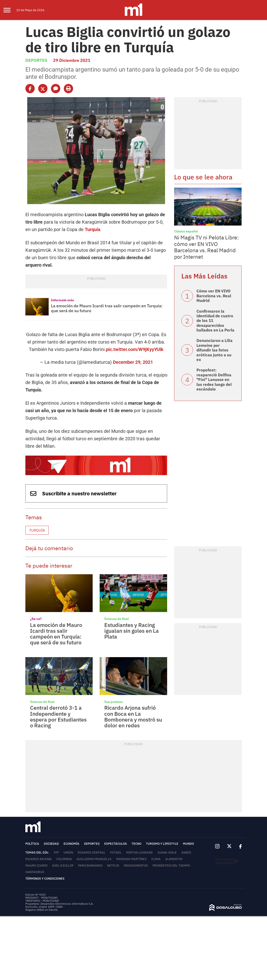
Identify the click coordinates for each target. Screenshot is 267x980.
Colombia (64, 854)
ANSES (186, 848)
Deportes (36, 60)
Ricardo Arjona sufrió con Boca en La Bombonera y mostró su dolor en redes (133, 712)
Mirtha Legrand (139, 848)
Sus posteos (113, 697)
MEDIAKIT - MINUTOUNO (41, 893)
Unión (68, 848)
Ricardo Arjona (39, 854)
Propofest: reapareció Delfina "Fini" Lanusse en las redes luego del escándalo (214, 380)
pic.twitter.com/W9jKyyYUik (135, 345)
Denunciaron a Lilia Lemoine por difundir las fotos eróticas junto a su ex (215, 350)
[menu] (10, 10)
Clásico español (186, 231)
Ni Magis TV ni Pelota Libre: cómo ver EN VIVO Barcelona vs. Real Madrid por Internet (206, 247)
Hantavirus (35, 867)
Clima (156, 854)
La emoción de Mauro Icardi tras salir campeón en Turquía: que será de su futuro (107, 308)
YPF (56, 848)
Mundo (188, 839)
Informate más (62, 300)
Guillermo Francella (94, 854)
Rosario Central (92, 848)
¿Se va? (36, 614)
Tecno (136, 839)
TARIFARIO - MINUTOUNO (42, 896)
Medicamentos (136, 861)
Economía (71, 839)
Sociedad (51, 839)
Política (32, 839)
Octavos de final (117, 614)
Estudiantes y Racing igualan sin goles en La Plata (132, 626)
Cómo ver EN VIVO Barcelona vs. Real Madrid (214, 296)
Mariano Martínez (131, 854)
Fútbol (116, 848)
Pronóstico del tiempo (171, 861)
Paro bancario (90, 861)
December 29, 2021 (133, 358)
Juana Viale (167, 848)
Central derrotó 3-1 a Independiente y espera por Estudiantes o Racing (58, 712)
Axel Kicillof (63, 861)
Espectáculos (116, 839)
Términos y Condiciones (45, 874)
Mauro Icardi (36, 861)
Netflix (113, 861)
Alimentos (174, 854)
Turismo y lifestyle (162, 839)
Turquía (93, 229)
